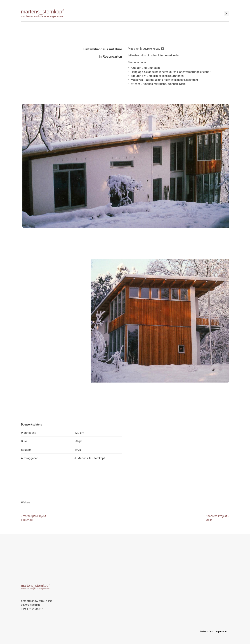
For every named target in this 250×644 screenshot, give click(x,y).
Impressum (221, 631)
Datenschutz (207, 631)
